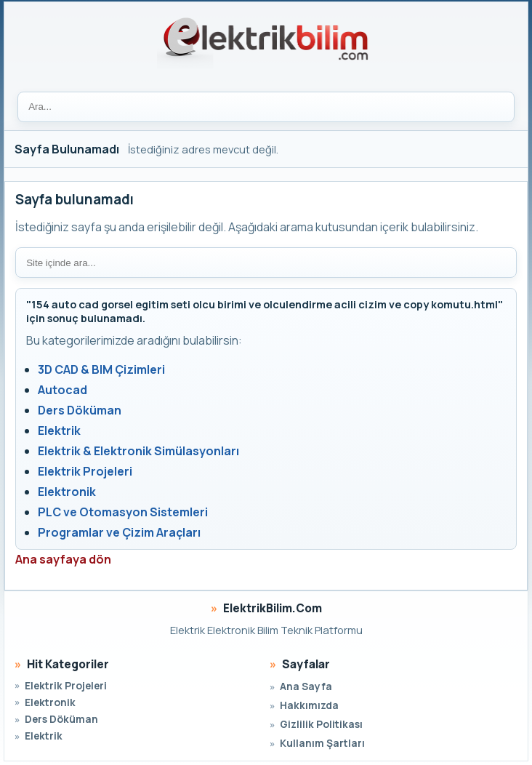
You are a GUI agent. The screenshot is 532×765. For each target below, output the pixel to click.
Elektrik (59, 430)
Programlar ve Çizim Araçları (119, 532)
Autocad (63, 390)
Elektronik (67, 492)
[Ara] (266, 107)
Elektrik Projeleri (85, 471)
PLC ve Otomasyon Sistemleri (123, 512)
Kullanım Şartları (322, 743)
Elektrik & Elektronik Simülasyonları (138, 451)
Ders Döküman (80, 410)
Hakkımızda (309, 705)
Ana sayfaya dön (63, 559)
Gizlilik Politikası (321, 724)
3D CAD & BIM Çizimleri (101, 369)
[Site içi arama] (266, 263)
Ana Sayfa (306, 686)
